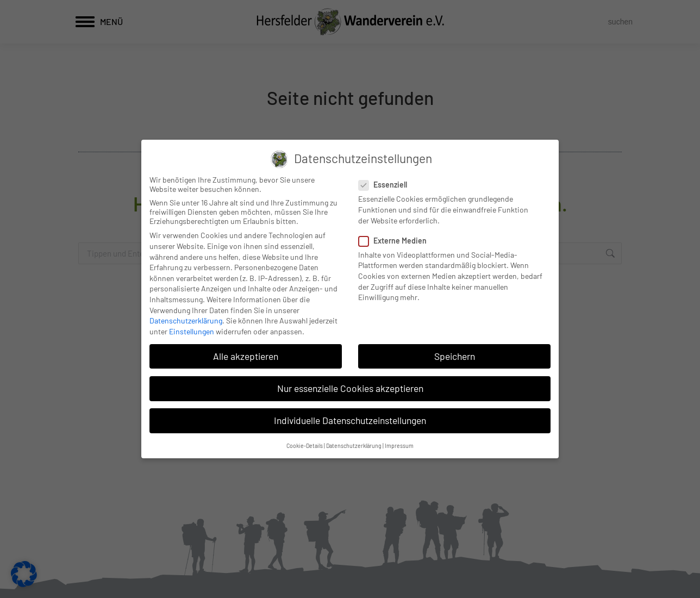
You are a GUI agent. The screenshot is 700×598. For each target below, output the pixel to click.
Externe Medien (396, 241)
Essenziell (386, 185)
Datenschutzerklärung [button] (354, 446)
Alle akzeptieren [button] (246, 356)
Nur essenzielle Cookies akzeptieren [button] (350, 388)
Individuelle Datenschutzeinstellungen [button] (350, 420)
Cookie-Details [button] (305, 446)
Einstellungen (192, 331)
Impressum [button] (399, 446)
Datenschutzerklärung (186, 320)
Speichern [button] (455, 356)
